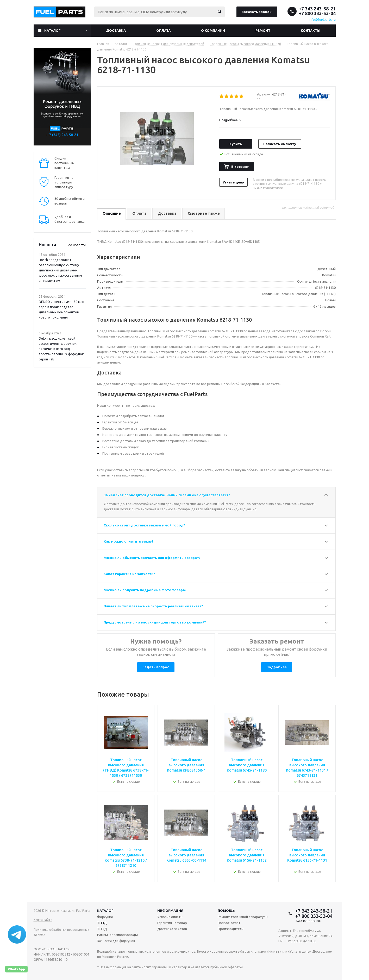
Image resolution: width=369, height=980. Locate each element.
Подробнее (277, 667)
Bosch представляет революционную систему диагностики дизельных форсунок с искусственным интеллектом (60, 270)
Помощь (226, 911)
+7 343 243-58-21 (317, 9)
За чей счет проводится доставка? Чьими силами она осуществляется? (167, 495)
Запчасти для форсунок (116, 941)
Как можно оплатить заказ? (129, 541)
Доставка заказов (172, 929)
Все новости (76, 245)
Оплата (163, 30)
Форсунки (105, 917)
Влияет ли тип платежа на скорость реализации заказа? (153, 606)
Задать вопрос (156, 667)
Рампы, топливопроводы (117, 935)
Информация (170, 911)
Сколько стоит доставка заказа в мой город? (144, 525)
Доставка (116, 30)
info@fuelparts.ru (322, 20)
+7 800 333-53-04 (317, 13)
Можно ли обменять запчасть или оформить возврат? (152, 558)
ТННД (102, 929)
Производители (231, 929)
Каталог (52, 30)
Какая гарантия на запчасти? (129, 574)
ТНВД (102, 923)
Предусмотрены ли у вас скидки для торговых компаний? (155, 622)
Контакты (311, 30)
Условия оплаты (170, 917)
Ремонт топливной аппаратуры (243, 917)
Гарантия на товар (172, 923)
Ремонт (263, 30)
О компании (213, 30)
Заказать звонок (257, 12)
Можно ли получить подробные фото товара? (145, 590)
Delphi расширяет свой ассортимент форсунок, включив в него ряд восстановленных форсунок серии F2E (61, 349)
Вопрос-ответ (229, 923)
